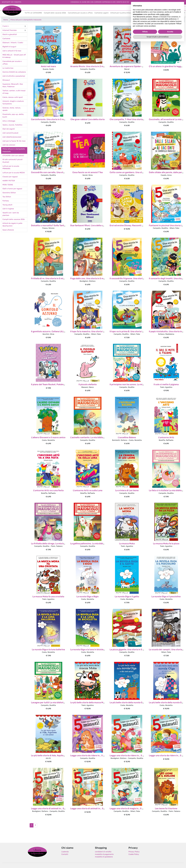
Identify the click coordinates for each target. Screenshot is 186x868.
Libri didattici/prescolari (12, 137)
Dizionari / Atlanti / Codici (13, 43)
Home (6, 20)
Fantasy (6, 201)
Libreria (5, 7)
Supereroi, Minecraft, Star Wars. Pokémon (13, 86)
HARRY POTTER (9, 181)
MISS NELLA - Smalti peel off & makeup (14, 56)
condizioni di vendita (103, 852)
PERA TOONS (8, 185)
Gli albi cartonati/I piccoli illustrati (12, 161)
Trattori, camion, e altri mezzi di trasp (14, 92)
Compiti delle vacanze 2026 (55, 13)
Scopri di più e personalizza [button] (158, 37)
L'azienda (65, 852)
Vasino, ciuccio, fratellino (12, 125)
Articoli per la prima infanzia (122, 13)
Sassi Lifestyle (8, 230)
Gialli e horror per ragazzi (12, 189)
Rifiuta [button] (145, 32)
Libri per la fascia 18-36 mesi (14, 141)
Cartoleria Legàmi (101, 13)
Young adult (7, 205)
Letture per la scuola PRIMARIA (11, 168)
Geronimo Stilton (9, 193)
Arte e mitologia (9, 121)
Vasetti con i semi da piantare (11, 214)
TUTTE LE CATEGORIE (33, 13)
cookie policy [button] (164, 14)
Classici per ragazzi (10, 177)
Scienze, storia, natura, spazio (12, 109)
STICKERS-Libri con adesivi (13, 156)
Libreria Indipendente (37, 852)
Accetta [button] (170, 32)
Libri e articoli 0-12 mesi (12, 51)
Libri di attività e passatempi (14, 76)
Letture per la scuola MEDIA (14, 173)
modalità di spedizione (104, 857)
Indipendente (8, 12)
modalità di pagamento (104, 854)
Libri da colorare (9, 145)
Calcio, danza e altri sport (13, 97)
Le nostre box (8, 68)
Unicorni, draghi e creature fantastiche (13, 103)
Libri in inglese (8, 209)
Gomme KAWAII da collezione (14, 72)
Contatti (65, 854)
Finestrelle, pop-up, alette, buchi (13, 116)
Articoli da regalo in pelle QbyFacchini (12, 225)
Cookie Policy (134, 854)
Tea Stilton (7, 197)
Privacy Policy (134, 852)
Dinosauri (6, 80)
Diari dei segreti (9, 129)
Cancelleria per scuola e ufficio (80, 13)
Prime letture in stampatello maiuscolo (26, 20)
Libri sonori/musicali (10, 133)
